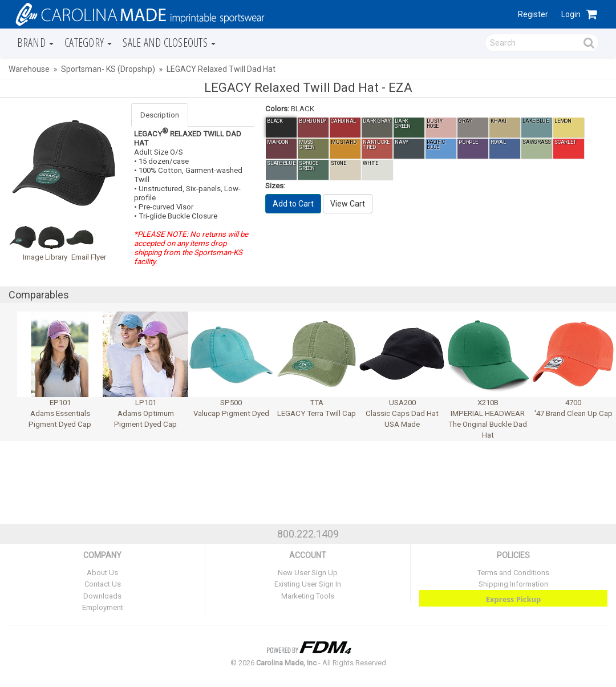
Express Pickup (514, 599)
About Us (102, 573)
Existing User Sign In (308, 584)
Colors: (277, 109)
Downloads (102, 596)
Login (571, 14)
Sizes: (275, 186)
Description (160, 115)
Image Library (45, 257)
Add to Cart (293, 204)
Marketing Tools (308, 596)
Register (533, 14)
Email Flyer (89, 257)
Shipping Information (513, 584)
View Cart (348, 204)
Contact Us (103, 584)
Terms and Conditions (513, 573)
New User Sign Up (308, 573)
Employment (103, 607)
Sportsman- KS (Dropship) (108, 69)
